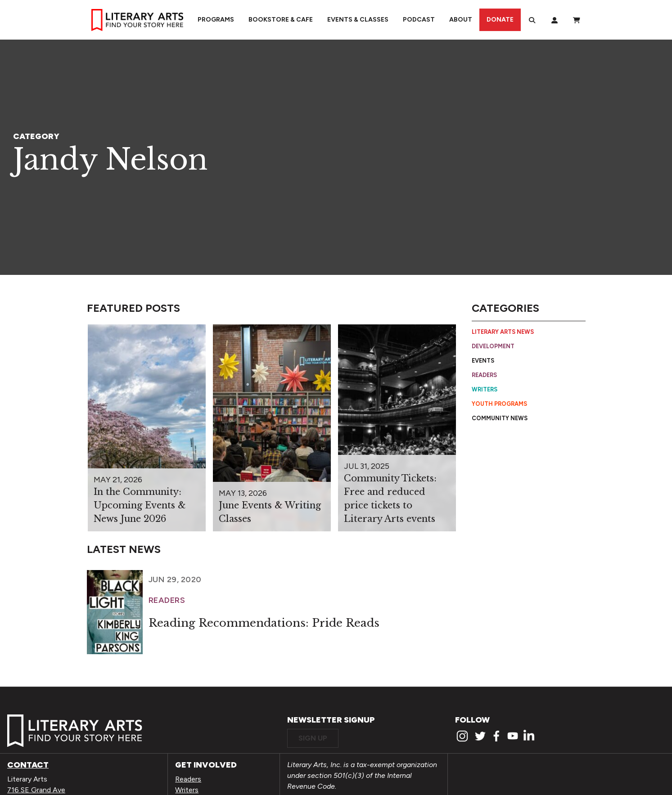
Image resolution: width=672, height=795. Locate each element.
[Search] (532, 20)
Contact (28, 765)
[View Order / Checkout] (577, 20)
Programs (216, 20)
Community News (500, 418)
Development (493, 346)
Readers (484, 375)
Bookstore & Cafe (281, 20)
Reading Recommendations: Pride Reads (264, 623)
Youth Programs (499, 404)
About (461, 20)
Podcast (419, 20)
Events (483, 361)
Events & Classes (358, 20)
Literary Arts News (503, 332)
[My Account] (555, 20)
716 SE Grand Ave (36, 790)
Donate (500, 20)
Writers (485, 389)
